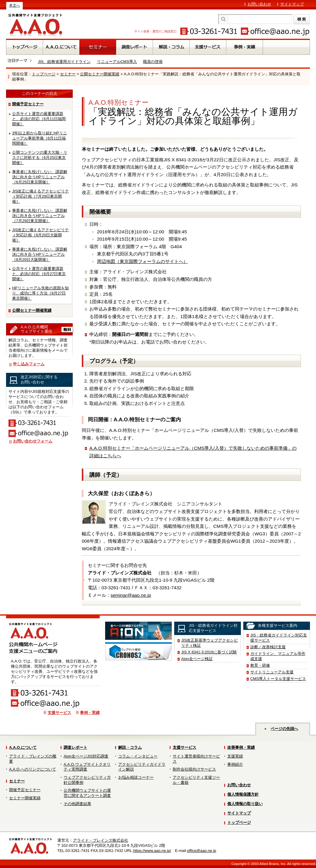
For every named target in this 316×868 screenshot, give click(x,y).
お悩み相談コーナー (136, 777)
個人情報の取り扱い (245, 804)
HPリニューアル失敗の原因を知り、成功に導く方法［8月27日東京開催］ (40, 293)
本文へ (15, 5)
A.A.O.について (23, 747)
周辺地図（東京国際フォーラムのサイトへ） (142, 261)
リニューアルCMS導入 (117, 62)
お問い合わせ (259, 4)
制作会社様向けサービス (194, 769)
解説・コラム (130, 747)
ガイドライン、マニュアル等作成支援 (278, 656)
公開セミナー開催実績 (100, 74)
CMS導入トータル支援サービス (278, 679)
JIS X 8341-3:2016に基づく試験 (209, 652)
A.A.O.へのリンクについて (33, 769)
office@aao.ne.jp (201, 851)
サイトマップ (292, 4)
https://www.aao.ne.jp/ (152, 851)
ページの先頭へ (284, 729)
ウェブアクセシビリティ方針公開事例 (87, 780)
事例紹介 (235, 764)
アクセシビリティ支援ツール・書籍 (196, 780)
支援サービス (59, 713)
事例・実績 (90, 713)
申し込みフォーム (29, 364)
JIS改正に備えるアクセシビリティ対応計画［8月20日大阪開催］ (41, 235)
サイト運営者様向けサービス (196, 759)
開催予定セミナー (28, 104)
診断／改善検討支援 (268, 647)
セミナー (68, 74)
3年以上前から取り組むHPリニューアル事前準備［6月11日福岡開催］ (40, 138)
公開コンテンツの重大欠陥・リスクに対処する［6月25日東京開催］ (40, 158)
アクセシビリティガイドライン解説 (142, 767)
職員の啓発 (153, 62)
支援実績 (235, 756)
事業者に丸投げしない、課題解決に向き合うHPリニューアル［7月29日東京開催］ (40, 216)
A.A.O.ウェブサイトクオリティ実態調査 (87, 767)
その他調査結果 (77, 804)
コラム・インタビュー (138, 756)
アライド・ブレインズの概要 (33, 759)
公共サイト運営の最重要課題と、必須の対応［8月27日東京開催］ (39, 274)
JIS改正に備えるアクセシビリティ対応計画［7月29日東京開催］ (41, 196)
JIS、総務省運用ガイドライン (64, 62)
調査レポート (75, 747)
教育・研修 (260, 665)
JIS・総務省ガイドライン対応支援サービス (279, 638)
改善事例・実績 (241, 747)
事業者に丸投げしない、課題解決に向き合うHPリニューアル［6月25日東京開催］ (40, 177)
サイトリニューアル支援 (272, 672)
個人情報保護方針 (243, 794)
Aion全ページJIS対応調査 (86, 756)
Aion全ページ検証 (197, 659)
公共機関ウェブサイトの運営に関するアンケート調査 (87, 793)
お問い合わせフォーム (33, 441)
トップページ (44, 74)
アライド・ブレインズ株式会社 (101, 840)
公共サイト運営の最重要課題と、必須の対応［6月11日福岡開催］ (39, 119)
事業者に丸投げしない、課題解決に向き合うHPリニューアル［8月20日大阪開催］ (40, 254)
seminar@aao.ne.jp (131, 595)
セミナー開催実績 (25, 798)
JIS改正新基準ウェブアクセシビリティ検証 (210, 643)
